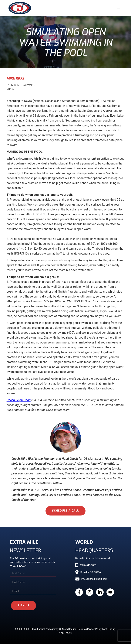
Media (69, 633)
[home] (19, 8)
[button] (119, 8)
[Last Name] (33, 582)
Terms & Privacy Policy (90, 629)
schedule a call (65, 511)
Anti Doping (109, 629)
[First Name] (33, 573)
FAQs (61, 633)
